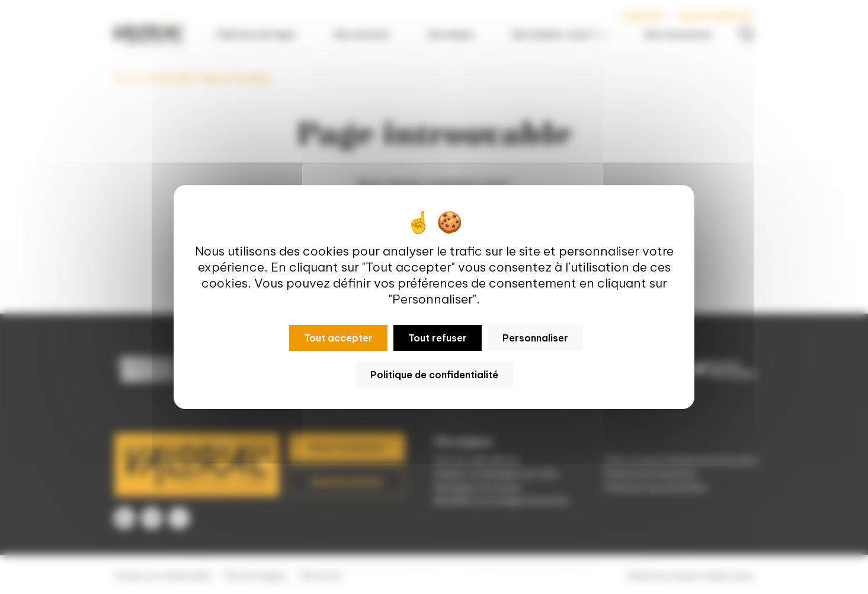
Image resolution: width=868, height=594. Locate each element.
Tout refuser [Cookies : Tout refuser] (438, 338)
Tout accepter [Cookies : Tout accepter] (338, 338)
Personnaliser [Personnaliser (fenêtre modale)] (535, 338)
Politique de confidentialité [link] (434, 375)
